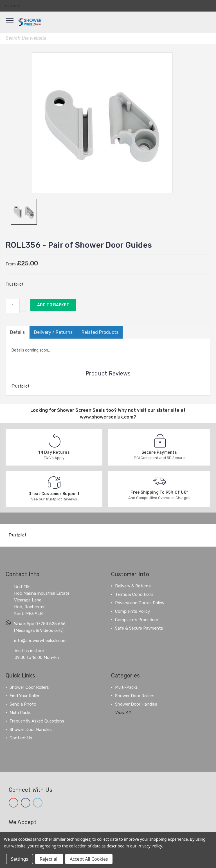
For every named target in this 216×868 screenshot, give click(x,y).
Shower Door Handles (31, 730)
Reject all (49, 859)
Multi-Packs (126, 687)
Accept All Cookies (89, 859)
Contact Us (21, 738)
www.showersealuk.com (107, 417)
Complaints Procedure (137, 620)
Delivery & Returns (133, 586)
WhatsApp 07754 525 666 (40, 624)
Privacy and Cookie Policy (140, 603)
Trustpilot (12, 6)
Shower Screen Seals (81, 410)
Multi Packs (21, 713)
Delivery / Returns (53, 332)
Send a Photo (23, 704)
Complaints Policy (132, 611)
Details (17, 332)
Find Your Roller (24, 696)
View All (123, 713)
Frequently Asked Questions (37, 721)
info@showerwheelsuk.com (40, 641)
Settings (20, 859)
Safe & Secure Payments (139, 628)
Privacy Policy (150, 846)
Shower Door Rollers (29, 687)
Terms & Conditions (134, 594)
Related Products (100, 332)
